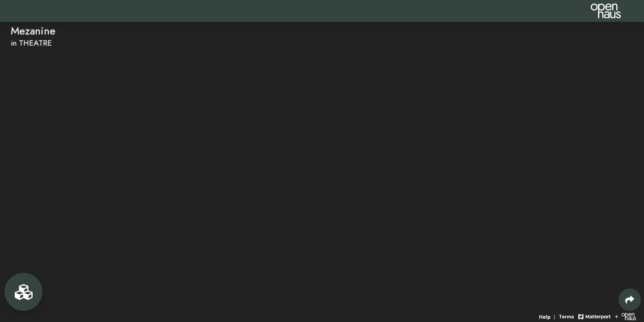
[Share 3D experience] (630, 300)
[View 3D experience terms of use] (568, 316)
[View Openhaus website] (625, 316)
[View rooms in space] (23, 292)
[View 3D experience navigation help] (548, 316)
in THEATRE (31, 43)
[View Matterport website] (594, 316)
